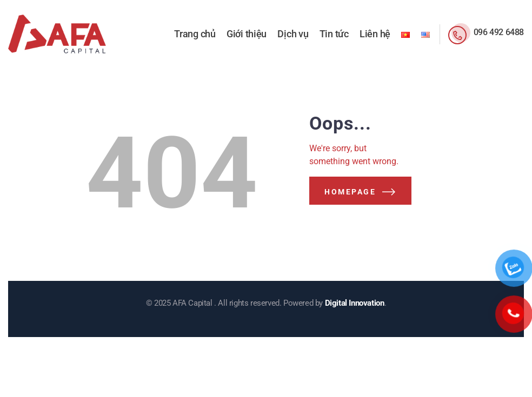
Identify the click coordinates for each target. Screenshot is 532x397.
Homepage (350, 192)
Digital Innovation (355, 303)
